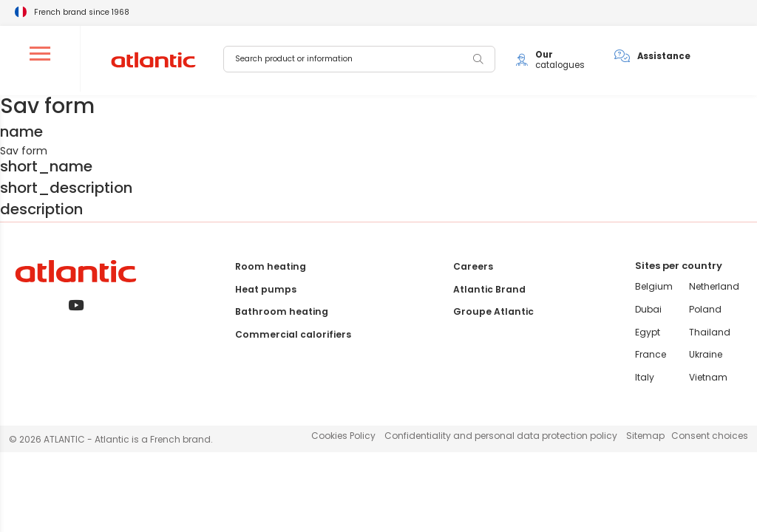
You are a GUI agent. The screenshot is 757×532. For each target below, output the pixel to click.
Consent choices (710, 436)
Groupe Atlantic (493, 311)
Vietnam (709, 377)
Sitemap (645, 436)
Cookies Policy (343, 436)
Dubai (650, 309)
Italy (646, 377)
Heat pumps (268, 289)
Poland (706, 309)
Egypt (649, 332)
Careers (473, 266)
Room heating (272, 266)
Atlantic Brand (489, 289)
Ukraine (706, 354)
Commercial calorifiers (293, 334)
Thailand (710, 332)
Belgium (655, 286)
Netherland (714, 286)
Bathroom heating (282, 311)
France (652, 354)
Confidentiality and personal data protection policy (501, 436)
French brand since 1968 (82, 12)
